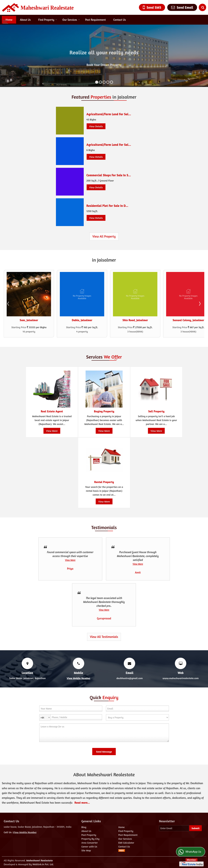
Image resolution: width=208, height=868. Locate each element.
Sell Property (156, 411)
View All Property (104, 236)
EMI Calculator (126, 843)
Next (199, 304)
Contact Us (120, 20)
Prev (9, 304)
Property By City (90, 839)
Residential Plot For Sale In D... (107, 206)
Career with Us (89, 846)
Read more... (82, 803)
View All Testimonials (104, 637)
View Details (96, 126)
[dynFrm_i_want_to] (137, 717)
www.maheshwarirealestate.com (181, 678)
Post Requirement (95, 20)
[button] (78, 678)
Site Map (86, 850)
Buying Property (104, 411)
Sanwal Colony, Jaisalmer (188, 320)
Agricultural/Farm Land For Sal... (109, 114)
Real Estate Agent (52, 411)
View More (52, 431)
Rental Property (104, 482)
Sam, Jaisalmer (29, 320)
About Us (25, 20)
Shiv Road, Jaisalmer (135, 320)
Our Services (71, 20)
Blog (84, 827)
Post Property (89, 835)
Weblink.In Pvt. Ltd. (43, 864)
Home (9, 20)
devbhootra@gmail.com (129, 678)
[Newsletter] (174, 828)
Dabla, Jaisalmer (82, 320)
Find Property (48, 20)
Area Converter (89, 843)
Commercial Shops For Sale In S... (109, 175)
